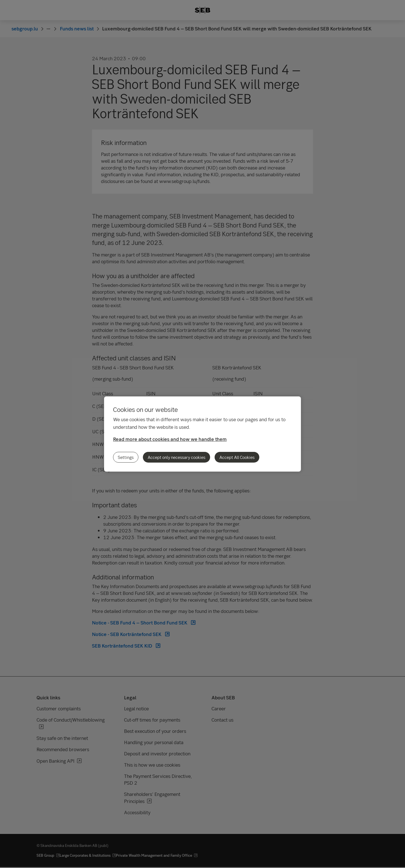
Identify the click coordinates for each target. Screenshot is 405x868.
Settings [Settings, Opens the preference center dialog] (126, 457)
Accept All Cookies (237, 457)
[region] (202, 434)
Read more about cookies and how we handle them (170, 439)
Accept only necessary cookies (176, 457)
